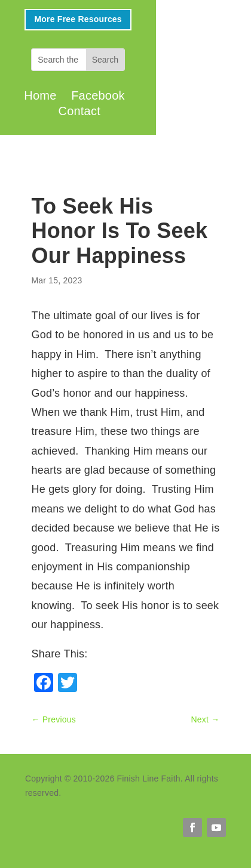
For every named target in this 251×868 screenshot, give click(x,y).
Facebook (98, 95)
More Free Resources (78, 19)
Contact (79, 111)
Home (40, 95)
